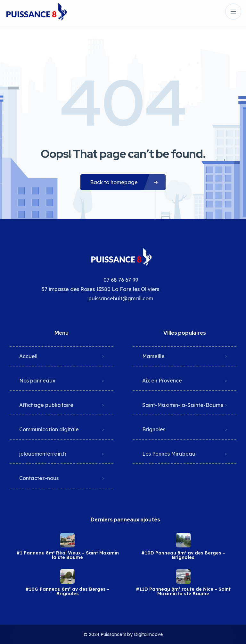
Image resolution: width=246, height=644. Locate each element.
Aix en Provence (162, 381)
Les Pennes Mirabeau (169, 454)
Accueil (28, 356)
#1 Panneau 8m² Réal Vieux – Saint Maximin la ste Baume (68, 555)
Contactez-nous (39, 478)
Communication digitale (49, 429)
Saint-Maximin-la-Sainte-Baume (183, 405)
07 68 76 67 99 (121, 280)
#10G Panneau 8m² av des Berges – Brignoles (67, 591)
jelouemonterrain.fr (43, 454)
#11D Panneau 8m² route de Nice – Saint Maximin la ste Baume (183, 591)
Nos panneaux (37, 381)
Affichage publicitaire (46, 405)
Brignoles (154, 429)
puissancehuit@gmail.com (121, 298)
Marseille (153, 356)
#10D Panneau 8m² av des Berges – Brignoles (183, 555)
